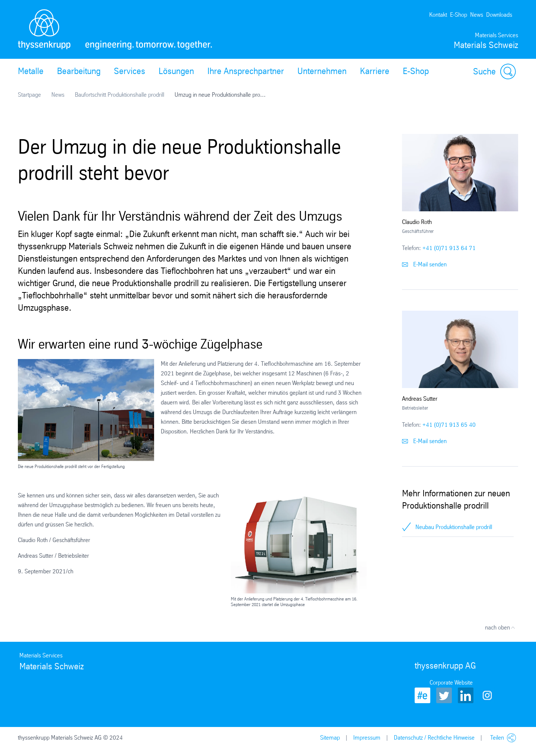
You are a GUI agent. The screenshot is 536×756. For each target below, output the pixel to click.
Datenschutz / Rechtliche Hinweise (434, 738)
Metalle (31, 71)
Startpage (29, 95)
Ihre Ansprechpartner (246, 71)
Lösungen (176, 71)
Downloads (499, 15)
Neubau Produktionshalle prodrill (454, 527)
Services (130, 71)
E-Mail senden (424, 264)
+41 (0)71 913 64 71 (449, 248)
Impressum (367, 738)
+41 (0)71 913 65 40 (449, 425)
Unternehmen (322, 71)
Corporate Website (451, 683)
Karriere (375, 71)
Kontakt (438, 15)
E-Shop (459, 15)
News (477, 15)
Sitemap (330, 738)
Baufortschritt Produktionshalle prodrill (119, 95)
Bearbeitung (79, 71)
